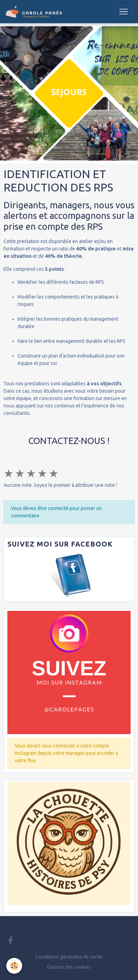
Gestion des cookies (69, 967)
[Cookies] (14, 966)
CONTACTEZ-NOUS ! (69, 441)
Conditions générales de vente (69, 957)
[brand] (35, 12)
